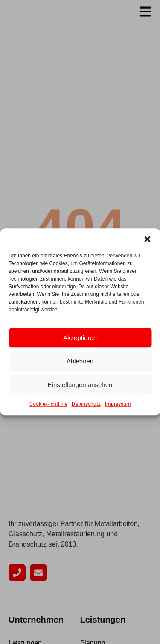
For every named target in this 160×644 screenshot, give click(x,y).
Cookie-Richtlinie (48, 405)
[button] (147, 239)
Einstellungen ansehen (80, 385)
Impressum (118, 405)
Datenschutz (86, 405)
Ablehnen (80, 361)
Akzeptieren (80, 338)
